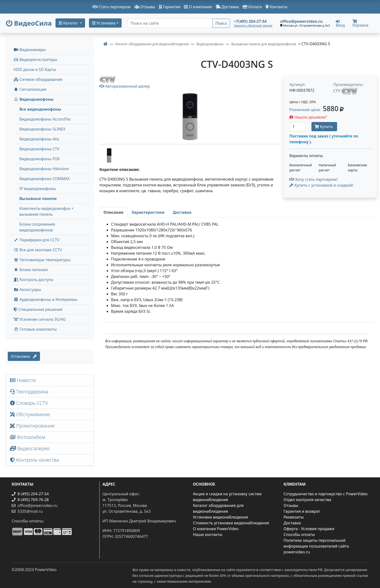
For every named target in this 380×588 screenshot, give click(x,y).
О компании (198, 7)
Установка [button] (104, 23)
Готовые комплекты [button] (35, 329)
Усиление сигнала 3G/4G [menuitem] (40, 319)
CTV (337, 91)
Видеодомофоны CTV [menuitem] (39, 149)
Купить (324, 127)
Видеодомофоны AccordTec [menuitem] (45, 119)
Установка (24, 356)
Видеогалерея (30, 448)
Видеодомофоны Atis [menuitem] (39, 139)
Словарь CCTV (29, 403)
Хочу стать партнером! (313, 179)
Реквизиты (294, 517)
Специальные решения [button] (38, 309)
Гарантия (170, 7)
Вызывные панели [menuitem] (38, 199)
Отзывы (145, 7)
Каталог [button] (69, 23)
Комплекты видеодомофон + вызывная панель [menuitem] (47, 211)
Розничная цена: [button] (317, 110)
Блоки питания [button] (31, 270)
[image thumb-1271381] (109, 155)
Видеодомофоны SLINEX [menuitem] (42, 129)
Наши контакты (208, 535)
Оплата (252, 7)
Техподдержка (29, 392)
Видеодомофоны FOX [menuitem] (40, 159)
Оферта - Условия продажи (309, 529)
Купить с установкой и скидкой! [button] (321, 185)
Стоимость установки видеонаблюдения (231, 523)
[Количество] (297, 127)
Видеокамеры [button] (30, 50)
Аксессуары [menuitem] (27, 290)
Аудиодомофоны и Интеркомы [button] (45, 299)
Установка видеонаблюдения (221, 517)
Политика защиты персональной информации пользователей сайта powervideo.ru (316, 546)
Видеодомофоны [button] (34, 99)
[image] (190, 117)
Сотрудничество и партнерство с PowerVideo (326, 494)
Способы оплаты (299, 535)
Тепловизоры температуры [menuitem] (42, 260)
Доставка (227, 7)
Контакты (277, 7)
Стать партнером (112, 7)
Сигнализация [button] (30, 89)
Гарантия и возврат (302, 511)
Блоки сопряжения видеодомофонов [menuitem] (37, 227)
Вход (340, 23)
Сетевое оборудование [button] (38, 79)
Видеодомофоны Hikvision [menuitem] (44, 169)
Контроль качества (36, 460)
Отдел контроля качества (307, 500)
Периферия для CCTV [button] (36, 240)
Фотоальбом (28, 437)
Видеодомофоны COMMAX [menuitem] (45, 179)
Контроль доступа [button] (33, 280)
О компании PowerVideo (216, 529)
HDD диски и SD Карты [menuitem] (35, 69)
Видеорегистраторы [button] (35, 60)
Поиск (221, 23)
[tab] (113, 212)
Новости (23, 380)
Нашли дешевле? (308, 117)
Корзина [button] (360, 24)
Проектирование (32, 426)
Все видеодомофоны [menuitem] (40, 109)
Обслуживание (30, 414)
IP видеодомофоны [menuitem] (38, 189)
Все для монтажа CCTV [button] (38, 250)
